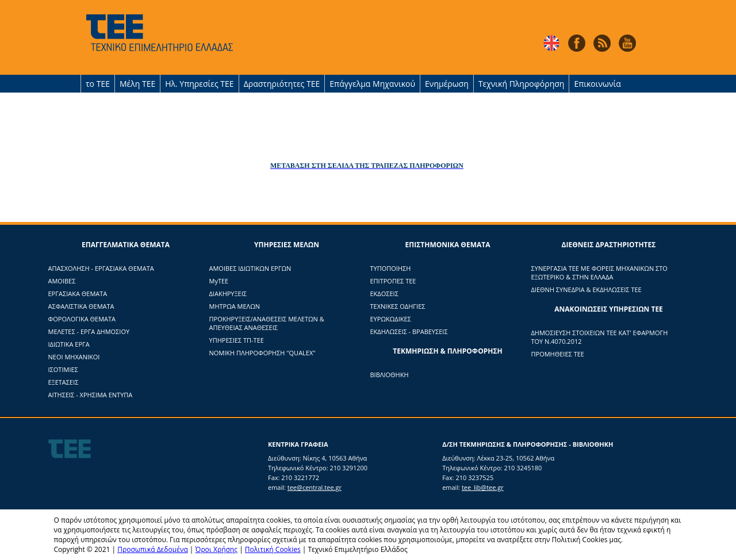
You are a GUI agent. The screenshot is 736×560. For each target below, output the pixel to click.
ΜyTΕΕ (219, 281)
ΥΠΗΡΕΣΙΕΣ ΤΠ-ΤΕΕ (237, 340)
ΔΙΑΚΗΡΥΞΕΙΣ (228, 294)
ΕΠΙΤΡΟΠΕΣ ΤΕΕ (393, 281)
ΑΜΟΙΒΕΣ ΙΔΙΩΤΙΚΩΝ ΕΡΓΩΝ (250, 268)
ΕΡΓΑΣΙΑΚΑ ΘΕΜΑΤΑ (78, 294)
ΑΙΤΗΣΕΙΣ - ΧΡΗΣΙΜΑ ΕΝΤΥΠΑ (91, 395)
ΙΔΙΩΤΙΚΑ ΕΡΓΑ (69, 344)
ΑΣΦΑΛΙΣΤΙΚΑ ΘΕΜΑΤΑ (81, 306)
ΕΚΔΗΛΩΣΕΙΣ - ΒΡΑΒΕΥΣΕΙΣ (409, 331)
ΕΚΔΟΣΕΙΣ (384, 294)
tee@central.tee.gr (315, 487)
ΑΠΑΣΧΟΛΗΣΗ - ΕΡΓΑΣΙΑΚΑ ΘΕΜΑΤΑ (101, 268)
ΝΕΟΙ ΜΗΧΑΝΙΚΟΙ (74, 357)
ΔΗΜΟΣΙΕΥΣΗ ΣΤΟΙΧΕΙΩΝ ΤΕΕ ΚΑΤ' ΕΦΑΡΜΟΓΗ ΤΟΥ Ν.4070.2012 (600, 337)
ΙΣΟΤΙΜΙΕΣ (63, 369)
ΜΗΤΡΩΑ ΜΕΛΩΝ (235, 306)
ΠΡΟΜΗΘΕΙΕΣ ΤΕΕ (558, 354)
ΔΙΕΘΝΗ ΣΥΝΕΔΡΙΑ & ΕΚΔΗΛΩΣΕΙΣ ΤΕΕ (586, 289)
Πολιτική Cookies (273, 549)
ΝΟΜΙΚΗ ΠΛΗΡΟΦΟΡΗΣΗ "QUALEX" (262, 353)
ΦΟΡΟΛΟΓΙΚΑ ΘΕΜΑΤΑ (82, 319)
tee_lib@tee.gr (483, 487)
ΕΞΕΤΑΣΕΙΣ (64, 382)
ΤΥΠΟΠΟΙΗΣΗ (391, 268)
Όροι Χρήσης (216, 549)
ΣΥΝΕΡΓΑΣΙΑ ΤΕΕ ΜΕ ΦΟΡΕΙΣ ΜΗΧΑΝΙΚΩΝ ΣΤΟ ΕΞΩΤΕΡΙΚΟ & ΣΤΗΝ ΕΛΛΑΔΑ (599, 273)
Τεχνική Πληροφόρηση (522, 84)
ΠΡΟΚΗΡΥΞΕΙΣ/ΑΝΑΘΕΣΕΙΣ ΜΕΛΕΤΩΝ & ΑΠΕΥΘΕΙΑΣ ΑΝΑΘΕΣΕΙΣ (267, 323)
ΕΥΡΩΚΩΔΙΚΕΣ (391, 319)
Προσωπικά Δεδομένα (153, 549)
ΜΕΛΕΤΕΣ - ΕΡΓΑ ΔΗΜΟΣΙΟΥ (89, 331)
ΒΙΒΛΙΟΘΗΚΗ (390, 375)
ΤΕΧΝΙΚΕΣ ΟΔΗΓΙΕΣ (398, 306)
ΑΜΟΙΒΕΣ (62, 281)
